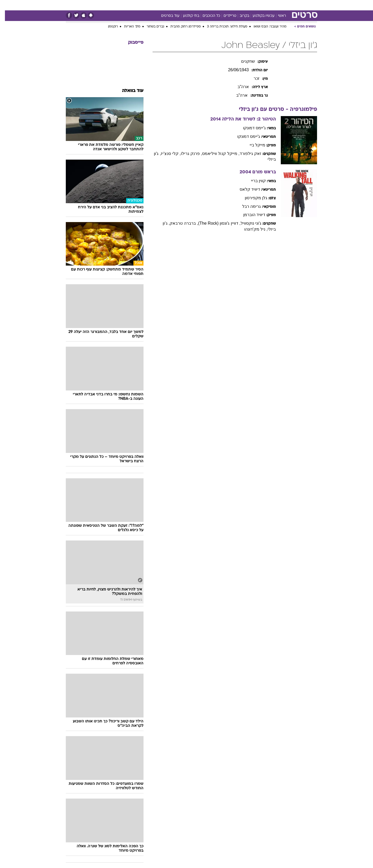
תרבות (234, 5)
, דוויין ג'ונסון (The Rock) (214, 223)
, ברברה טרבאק (179, 223)
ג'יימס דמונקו (250, 128)
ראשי (277, 16)
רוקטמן (108, 27)
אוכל (190, 5)
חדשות (288, 5)
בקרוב (239, 16)
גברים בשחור (150, 27)
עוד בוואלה (128, 91)
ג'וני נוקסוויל (246, 223)
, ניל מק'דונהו (251, 229)
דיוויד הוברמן (249, 215)
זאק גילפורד (246, 154)
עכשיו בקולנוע (259, 16)
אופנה (117, 5)
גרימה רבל (247, 206)
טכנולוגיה (137, 5)
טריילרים (225, 16)
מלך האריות (127, 27)
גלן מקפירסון (251, 198)
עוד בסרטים (165, 16)
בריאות (174, 5)
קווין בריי (253, 181)
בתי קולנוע (186, 16)
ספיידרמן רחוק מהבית (181, 27)
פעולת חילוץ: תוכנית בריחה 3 (222, 27)
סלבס (218, 5)
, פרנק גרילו (187, 154)
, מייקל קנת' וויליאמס (216, 154)
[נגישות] (7, 5)
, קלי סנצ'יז (166, 154)
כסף (203, 5)
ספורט (271, 5)
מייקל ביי (253, 145)
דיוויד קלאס (245, 189)
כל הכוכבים (206, 16)
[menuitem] (285, 5)
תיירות (156, 5)
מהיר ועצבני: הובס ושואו (265, 27)
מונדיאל (252, 5)
